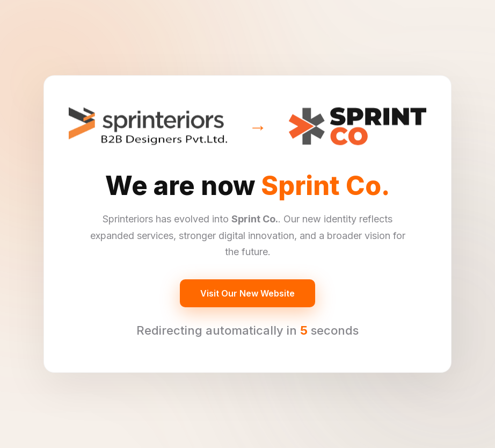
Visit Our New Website (247, 293)
